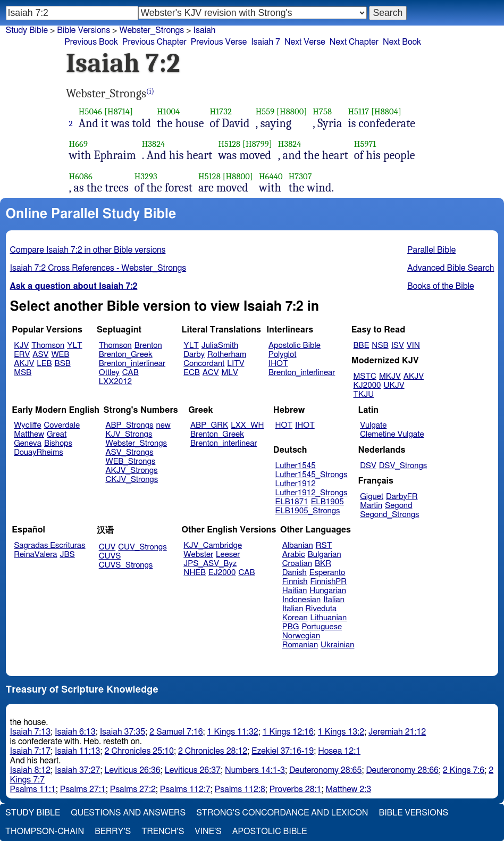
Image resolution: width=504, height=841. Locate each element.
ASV (40, 355)
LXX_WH (247, 425)
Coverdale (62, 425)
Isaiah (205, 30)
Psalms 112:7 (185, 789)
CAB (131, 373)
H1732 (221, 111)
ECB (191, 373)
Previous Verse (219, 42)
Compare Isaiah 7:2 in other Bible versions (88, 250)
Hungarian (328, 591)
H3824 (154, 144)
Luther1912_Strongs (312, 493)
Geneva (28, 443)
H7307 (300, 176)
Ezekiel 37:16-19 (283, 751)
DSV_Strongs (403, 466)
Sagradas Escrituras (49, 546)
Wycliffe (27, 425)
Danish (295, 573)
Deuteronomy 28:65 (326, 770)
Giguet (372, 497)
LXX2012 (115, 382)
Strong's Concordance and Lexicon (282, 813)
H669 (79, 144)
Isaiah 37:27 (77, 770)
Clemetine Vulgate (392, 434)
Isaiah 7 (266, 42)
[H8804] (386, 111)
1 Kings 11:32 (233, 732)
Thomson (48, 345)
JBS (67, 555)
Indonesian (302, 600)
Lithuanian (329, 618)
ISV (398, 345)
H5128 (229, 144)
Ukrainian (337, 645)
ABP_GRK (209, 425)
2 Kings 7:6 (464, 770)
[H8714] (119, 111)
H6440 (271, 176)
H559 (265, 111)
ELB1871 (292, 502)
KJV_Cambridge (213, 546)
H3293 (146, 176)
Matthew (29, 434)
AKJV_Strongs (131, 471)
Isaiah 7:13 (31, 732)
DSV (368, 466)
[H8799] (257, 144)
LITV (236, 364)
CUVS (110, 556)
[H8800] (292, 111)
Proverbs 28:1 (296, 789)
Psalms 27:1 (83, 789)
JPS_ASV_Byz (210, 564)
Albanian (298, 546)
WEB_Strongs (130, 461)
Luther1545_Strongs (312, 475)
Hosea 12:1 (339, 751)
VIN (413, 345)
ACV (211, 373)
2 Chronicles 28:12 (213, 751)
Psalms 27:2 (133, 789)
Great (57, 434)
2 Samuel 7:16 (176, 732)
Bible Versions (83, 30)
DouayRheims (39, 452)
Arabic (294, 555)
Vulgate (373, 425)
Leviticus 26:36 (133, 770)
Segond (398, 506)
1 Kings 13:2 (341, 732)
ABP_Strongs (129, 425)
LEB (44, 364)
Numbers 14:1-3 (255, 770)
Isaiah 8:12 (31, 770)
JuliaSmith (220, 345)
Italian (334, 600)
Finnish (295, 582)
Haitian (295, 591)
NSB (380, 345)
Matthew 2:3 (348, 789)
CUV (107, 547)
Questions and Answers (128, 813)
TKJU (364, 394)
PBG (291, 627)
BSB (63, 364)
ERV (22, 355)
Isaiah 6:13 (75, 732)
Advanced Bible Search (451, 268)
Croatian (297, 564)
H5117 (358, 111)
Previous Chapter (154, 42)
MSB (23, 373)
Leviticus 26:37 (193, 770)
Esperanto (327, 573)
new (163, 425)
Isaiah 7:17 (31, 751)
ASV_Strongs (129, 452)
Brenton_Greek (126, 355)
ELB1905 (327, 502)
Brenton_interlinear (132, 364)
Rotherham (227, 355)
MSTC (365, 376)
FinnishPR (329, 582)
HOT (284, 425)
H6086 (81, 176)
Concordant (204, 364)
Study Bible (27, 30)
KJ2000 (367, 385)
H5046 (91, 111)
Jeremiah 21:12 (397, 732)
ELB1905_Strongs (308, 511)
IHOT (278, 364)
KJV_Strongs (129, 434)
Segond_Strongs (389, 515)
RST (324, 546)
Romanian (300, 645)
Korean (295, 618)
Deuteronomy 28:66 (402, 770)
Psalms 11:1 (33, 789)
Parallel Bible (431, 250)
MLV (229, 373)
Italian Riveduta (309, 609)
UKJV (394, 385)
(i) (150, 91)
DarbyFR (402, 497)
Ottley (109, 373)
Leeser (228, 555)
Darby (194, 355)
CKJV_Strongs (132, 480)
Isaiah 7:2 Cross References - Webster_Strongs (98, 268)
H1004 (168, 111)
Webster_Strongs (136, 443)
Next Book (402, 42)
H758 (322, 111)
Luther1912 (296, 484)
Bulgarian (325, 555)
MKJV (390, 376)
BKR (323, 564)
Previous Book (91, 42)
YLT (74, 345)
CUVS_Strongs (126, 565)
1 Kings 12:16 (288, 732)
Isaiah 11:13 (77, 751)
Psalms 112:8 (240, 789)
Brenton (148, 345)
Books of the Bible (441, 286)
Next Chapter (354, 42)
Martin (371, 506)
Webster (198, 555)
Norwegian (301, 636)
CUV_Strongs (142, 547)
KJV (21, 345)
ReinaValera (35, 555)
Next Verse (305, 42)
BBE (362, 345)
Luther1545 (296, 466)
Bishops (58, 443)
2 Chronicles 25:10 (139, 751)
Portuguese (322, 627)
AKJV (24, 364)
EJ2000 (222, 573)
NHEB (195, 573)
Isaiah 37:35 (123, 732)
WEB (60, 355)
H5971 (365, 144)
